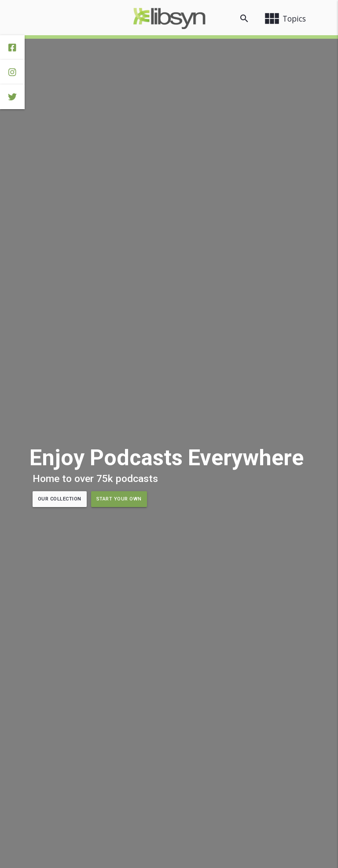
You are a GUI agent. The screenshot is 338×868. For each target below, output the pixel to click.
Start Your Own (119, 499)
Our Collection (60, 499)
